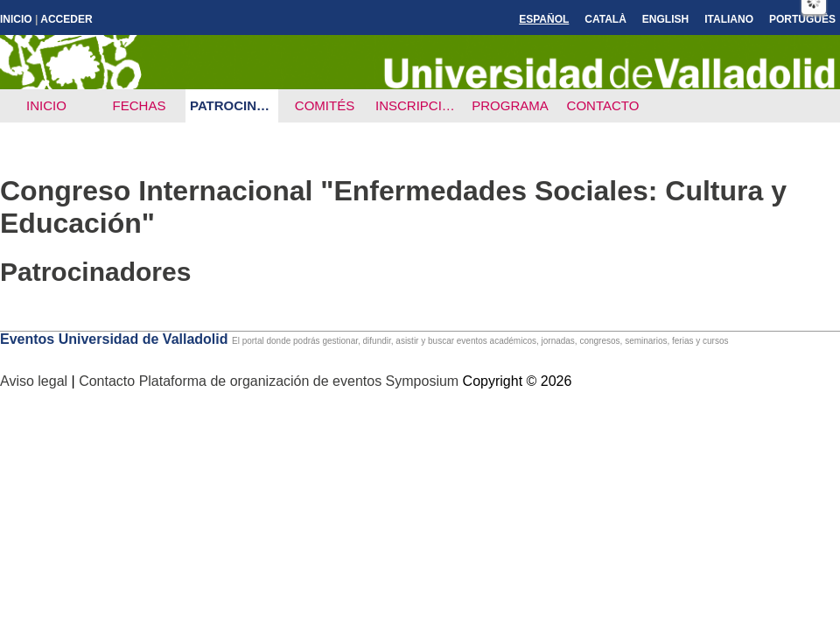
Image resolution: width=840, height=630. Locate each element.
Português (802, 19)
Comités (325, 105)
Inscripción (418, 105)
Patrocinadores (234, 105)
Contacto (603, 105)
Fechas (140, 105)
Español (544, 19)
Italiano (729, 19)
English (665, 19)
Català (605, 19)
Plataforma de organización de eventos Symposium (301, 381)
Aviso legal (36, 381)
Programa (510, 105)
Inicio (16, 19)
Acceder (66, 19)
